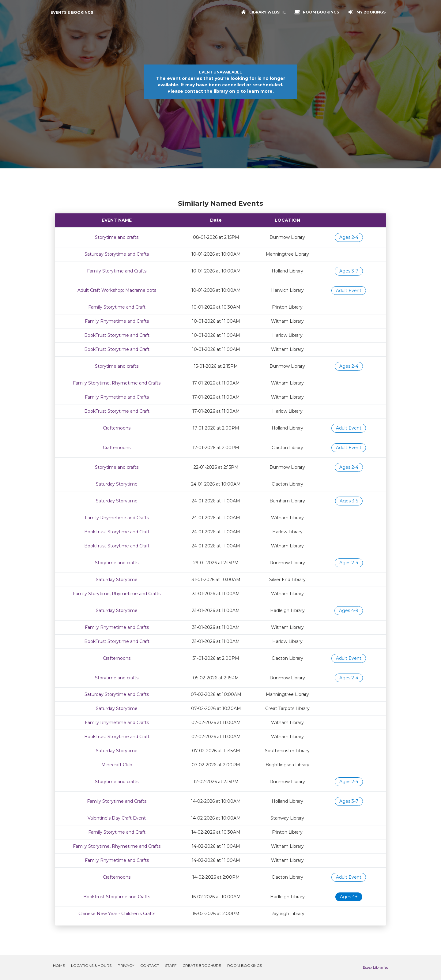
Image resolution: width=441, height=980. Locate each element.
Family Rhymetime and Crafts (117, 321)
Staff (171, 965)
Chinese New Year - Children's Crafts (117, 914)
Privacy (126, 965)
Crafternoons (117, 428)
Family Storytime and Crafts (117, 271)
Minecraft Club (117, 765)
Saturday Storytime (117, 484)
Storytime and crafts (117, 237)
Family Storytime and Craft (117, 307)
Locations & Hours (91, 965)
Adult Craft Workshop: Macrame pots (117, 290)
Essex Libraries (375, 967)
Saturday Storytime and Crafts (117, 254)
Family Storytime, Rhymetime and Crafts (117, 383)
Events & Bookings (72, 12)
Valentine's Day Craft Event (117, 818)
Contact (150, 965)
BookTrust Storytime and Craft (117, 335)
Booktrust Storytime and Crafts (117, 897)
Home (59, 965)
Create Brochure (202, 965)
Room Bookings (245, 965)
